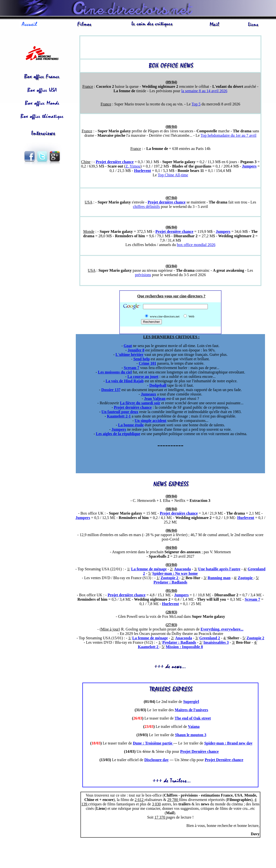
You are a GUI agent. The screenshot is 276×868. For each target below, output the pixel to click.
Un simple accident (151, 421)
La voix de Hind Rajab (125, 382)
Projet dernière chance (115, 163)
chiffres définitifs (146, 207)
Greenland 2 (210, 639)
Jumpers (249, 167)
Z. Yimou (133, 167)
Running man (219, 579)
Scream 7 (131, 368)
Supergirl (191, 702)
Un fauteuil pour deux (120, 412)
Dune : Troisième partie (153, 744)
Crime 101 (147, 364)
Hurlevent (142, 171)
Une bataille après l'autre (219, 570)
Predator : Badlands (170, 583)
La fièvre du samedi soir (140, 404)
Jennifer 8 (136, 351)
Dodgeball (158, 386)
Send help (141, 360)
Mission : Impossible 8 (184, 648)
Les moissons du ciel (115, 373)
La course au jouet (143, 377)
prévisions (143, 276)
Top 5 (196, 105)
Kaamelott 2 (149, 648)
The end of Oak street (193, 719)
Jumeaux (148, 395)
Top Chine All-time (173, 176)
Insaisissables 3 (216, 643)
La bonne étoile (131, 426)
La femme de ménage (149, 570)
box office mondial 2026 (196, 245)
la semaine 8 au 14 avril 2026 (204, 92)
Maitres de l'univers (192, 711)
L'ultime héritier (130, 355)
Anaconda (182, 570)
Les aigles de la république (118, 434)
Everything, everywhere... (222, 630)
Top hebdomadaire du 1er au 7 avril (229, 136)
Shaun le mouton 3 (191, 736)
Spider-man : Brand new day (228, 744)
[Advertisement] (44, 196)
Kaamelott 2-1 (119, 417)
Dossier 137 (111, 390)
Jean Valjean (155, 399)
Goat (128, 346)
